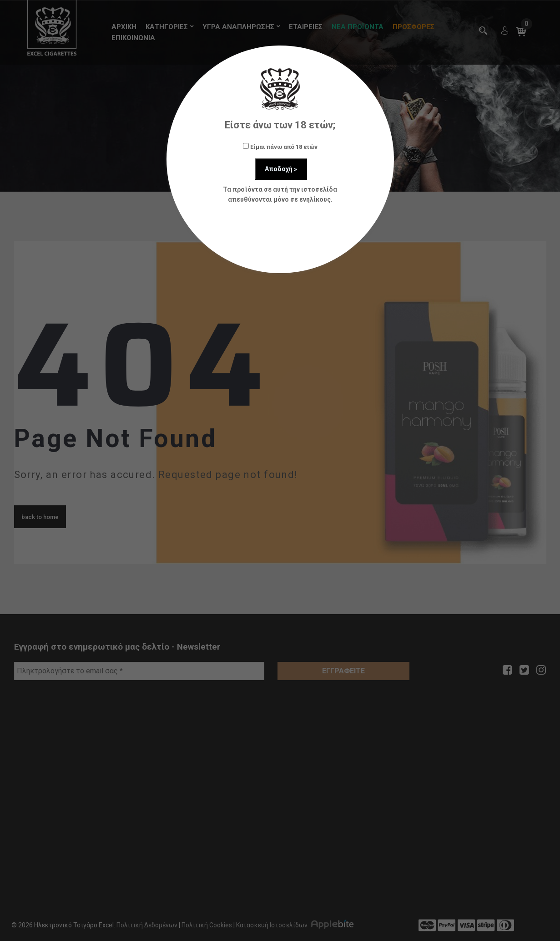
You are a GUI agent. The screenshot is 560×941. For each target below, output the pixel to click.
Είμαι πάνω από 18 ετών (280, 147)
